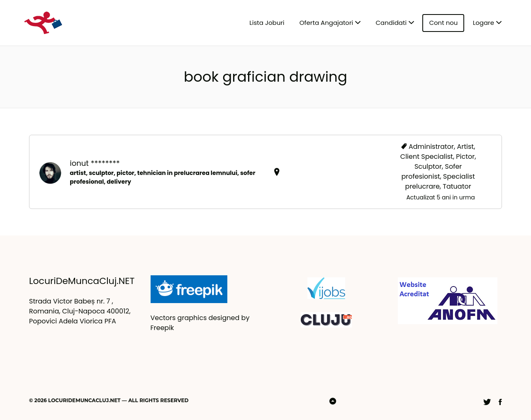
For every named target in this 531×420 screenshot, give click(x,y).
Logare (484, 23)
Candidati (391, 23)
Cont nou (443, 23)
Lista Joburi (267, 23)
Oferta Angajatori (326, 23)
